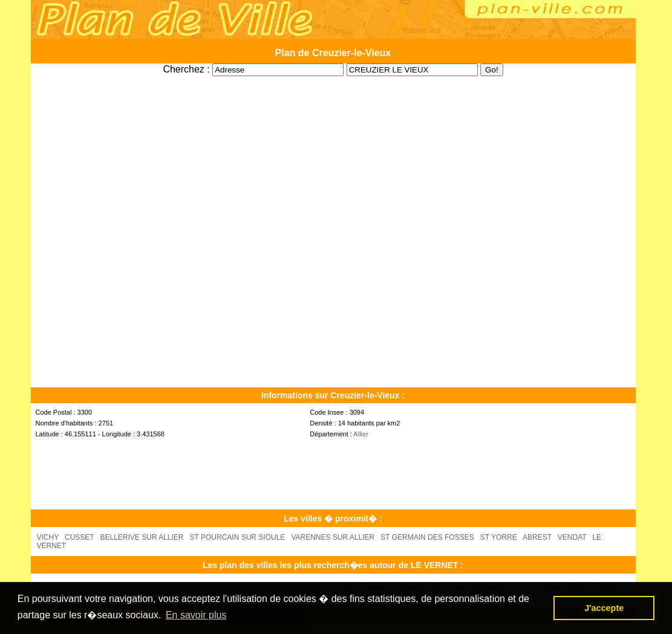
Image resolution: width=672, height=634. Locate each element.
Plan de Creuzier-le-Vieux (333, 53)
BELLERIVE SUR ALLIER (142, 537)
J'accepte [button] (604, 608)
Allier (360, 434)
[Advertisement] (333, 81)
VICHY (48, 537)
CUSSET (79, 537)
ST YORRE (499, 537)
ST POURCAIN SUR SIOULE (238, 537)
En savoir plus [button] (196, 615)
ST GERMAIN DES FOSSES (427, 537)
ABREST (537, 537)
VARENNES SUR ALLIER (333, 537)
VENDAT (572, 537)
